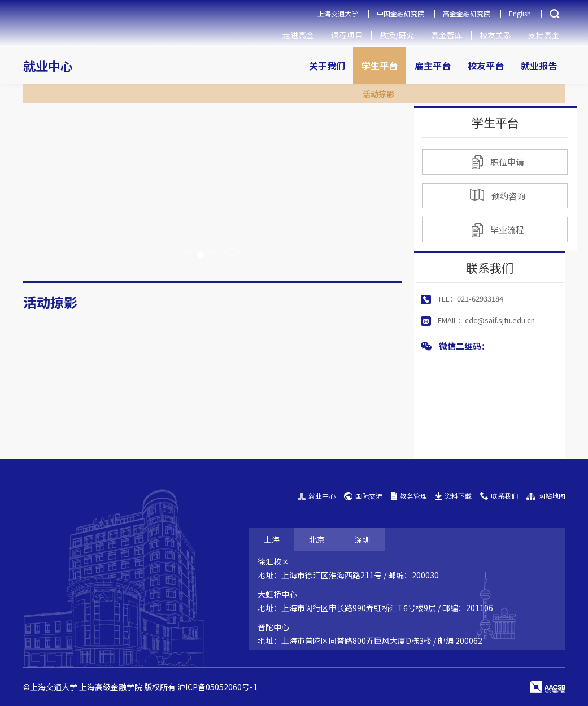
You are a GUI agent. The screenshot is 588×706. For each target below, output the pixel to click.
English (520, 13)
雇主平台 (433, 66)
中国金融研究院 (400, 13)
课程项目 (347, 35)
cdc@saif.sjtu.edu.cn (500, 320)
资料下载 (454, 496)
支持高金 (544, 35)
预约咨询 (498, 195)
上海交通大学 (338, 13)
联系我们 (499, 496)
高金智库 (447, 35)
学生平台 (380, 66)
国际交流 (363, 496)
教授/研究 (397, 35)
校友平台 (486, 66)
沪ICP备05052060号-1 (217, 687)
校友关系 (495, 35)
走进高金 (298, 35)
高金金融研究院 (467, 13)
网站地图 (546, 496)
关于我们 (327, 66)
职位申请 (498, 162)
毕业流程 (498, 230)
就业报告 (539, 66)
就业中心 (48, 66)
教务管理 (409, 496)
